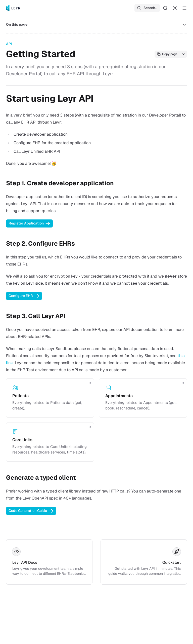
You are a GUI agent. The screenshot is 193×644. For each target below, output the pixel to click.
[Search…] (165, 8)
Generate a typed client (41, 478)
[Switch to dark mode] (175, 8)
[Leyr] (13, 8)
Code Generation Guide (31, 511)
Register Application (29, 223)
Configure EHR (24, 296)
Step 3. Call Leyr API (36, 316)
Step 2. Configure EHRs (40, 243)
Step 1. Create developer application (60, 183)
